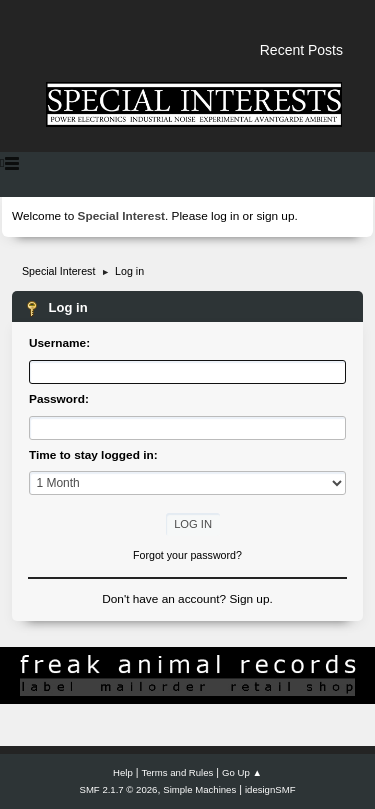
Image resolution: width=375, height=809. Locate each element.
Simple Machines (199, 789)
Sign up (249, 599)
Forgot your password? (187, 555)
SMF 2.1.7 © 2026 (119, 789)
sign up (275, 216)
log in (225, 216)
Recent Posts (301, 50)
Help (123, 772)
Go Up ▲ (242, 772)
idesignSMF (270, 789)
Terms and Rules (178, 772)
